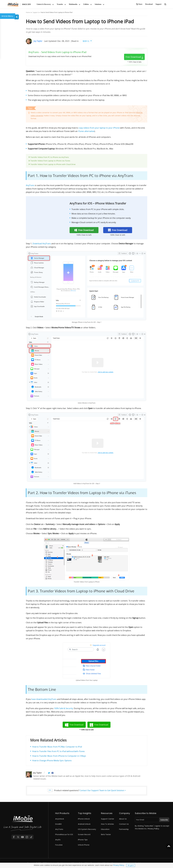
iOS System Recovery (87, 829)
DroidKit (58, 824)
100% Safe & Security (63, 708)
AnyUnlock (60, 819)
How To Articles (107, 824)
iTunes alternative (86, 131)
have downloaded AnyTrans (44, 699)
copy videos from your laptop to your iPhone (99, 128)
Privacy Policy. (154, 829)
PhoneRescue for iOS (64, 834)
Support (158, 4)
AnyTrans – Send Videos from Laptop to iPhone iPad (57, 52)
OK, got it (131, 865)
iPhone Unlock (84, 819)
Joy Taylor (38, 41)
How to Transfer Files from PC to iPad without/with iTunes (58, 751)
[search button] (165, 4)
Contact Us (124, 824)
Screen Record (84, 834)
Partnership (124, 829)
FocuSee (59, 845)
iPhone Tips (83, 840)
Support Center (108, 819)
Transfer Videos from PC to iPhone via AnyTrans (50, 157)
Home (28, 12)
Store (140, 4)
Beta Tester (106, 834)
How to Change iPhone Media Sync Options (52, 761)
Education (105, 829)
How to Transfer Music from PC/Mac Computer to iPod (57, 747)
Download (149, 4)
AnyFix (58, 840)
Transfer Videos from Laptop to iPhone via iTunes (50, 161)
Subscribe (164, 820)
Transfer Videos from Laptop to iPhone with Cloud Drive (53, 164)
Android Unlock (84, 824)
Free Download (133, 57)
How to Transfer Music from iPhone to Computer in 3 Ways (59, 756)
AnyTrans (30, 185)
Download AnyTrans (42, 244)
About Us (123, 819)
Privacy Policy (119, 865)
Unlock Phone (84, 845)
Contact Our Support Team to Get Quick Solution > (103, 790)
